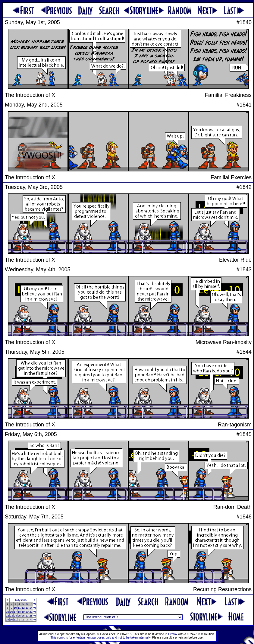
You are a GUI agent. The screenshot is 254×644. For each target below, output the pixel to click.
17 (15, 612)
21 (31, 612)
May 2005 (21, 600)
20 (27, 612)
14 (31, 608)
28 (31, 616)
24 (15, 616)
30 (11, 620)
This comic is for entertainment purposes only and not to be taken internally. (101, 638)
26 (23, 616)
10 (15, 608)
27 (27, 616)
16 (11, 612)
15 (8, 612)
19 (23, 612)
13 (27, 608)
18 (19, 612)
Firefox (173, 634)
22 (8, 616)
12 (23, 608)
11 (19, 608)
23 (11, 616)
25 (19, 616)
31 (15, 620)
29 (8, 620)
